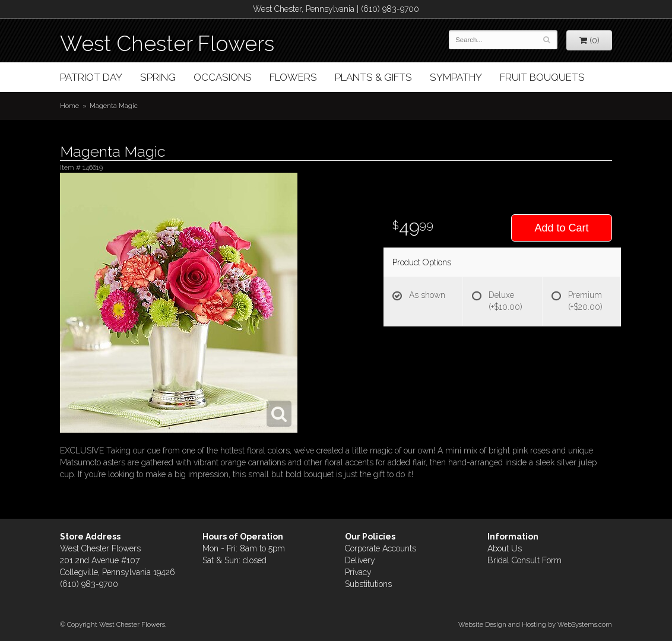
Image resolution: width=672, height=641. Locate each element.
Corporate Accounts (381, 548)
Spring (158, 77)
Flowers (293, 77)
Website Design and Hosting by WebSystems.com (535, 624)
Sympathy (456, 77)
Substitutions (368, 584)
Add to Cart (561, 228)
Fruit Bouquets (542, 77)
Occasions (223, 77)
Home (69, 106)
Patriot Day (91, 77)
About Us (505, 548)
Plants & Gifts (373, 77)
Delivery (360, 560)
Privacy (358, 572)
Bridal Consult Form (524, 560)
